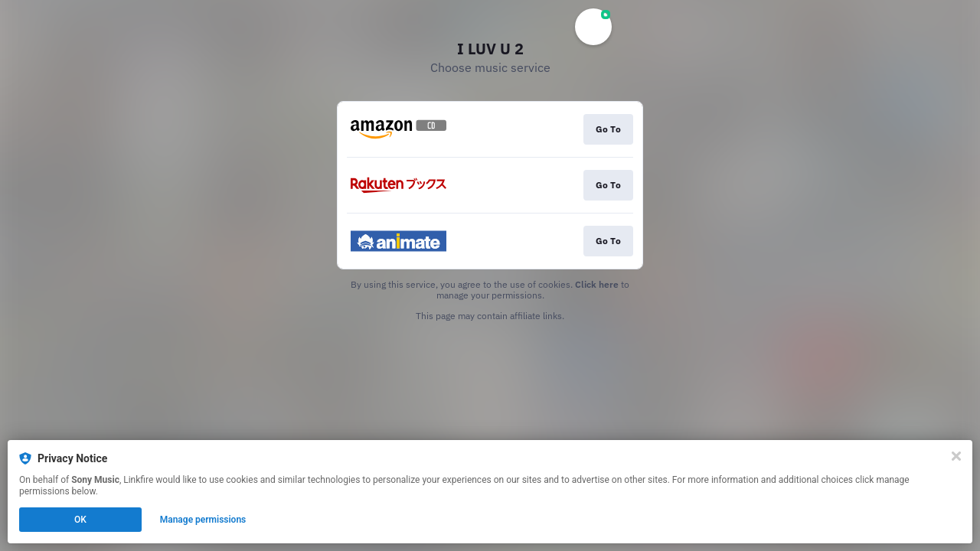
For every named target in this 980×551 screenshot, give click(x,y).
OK (80, 520)
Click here (597, 284)
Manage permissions (203, 520)
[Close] (956, 456)
